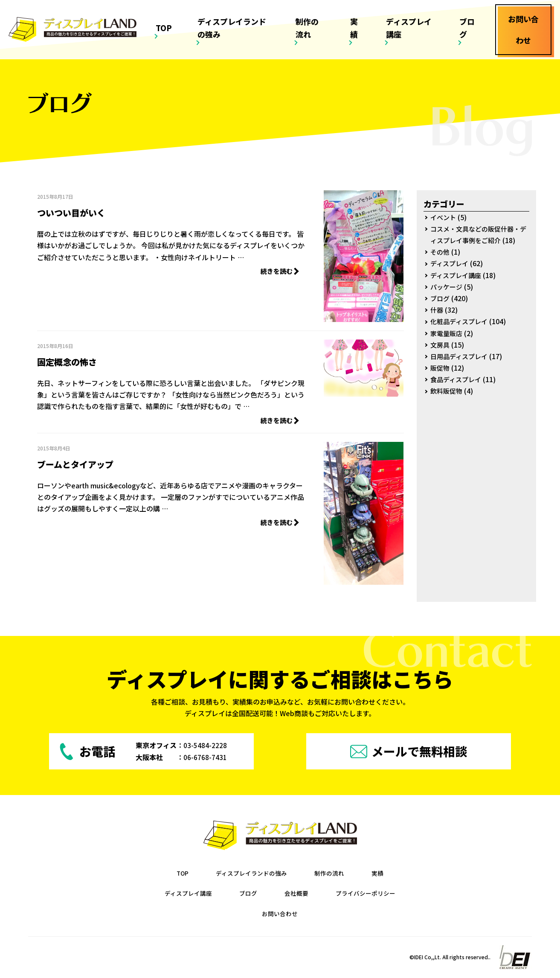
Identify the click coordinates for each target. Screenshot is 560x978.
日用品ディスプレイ (461, 356)
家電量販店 (447, 333)
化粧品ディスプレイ (461, 321)
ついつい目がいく (88, 211)
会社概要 (297, 894)
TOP (202, 16)
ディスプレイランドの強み (263, 16)
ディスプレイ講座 (417, 16)
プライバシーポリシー (372, 894)
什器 (437, 310)
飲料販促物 (447, 391)
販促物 (441, 368)
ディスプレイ (451, 263)
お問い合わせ (280, 914)
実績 (370, 16)
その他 (441, 252)
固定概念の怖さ (82, 360)
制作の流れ (334, 16)
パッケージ (447, 287)
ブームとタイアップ (94, 463)
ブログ (467, 16)
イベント (444, 217)
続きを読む (277, 271)
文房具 (441, 345)
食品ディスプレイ (457, 379)
